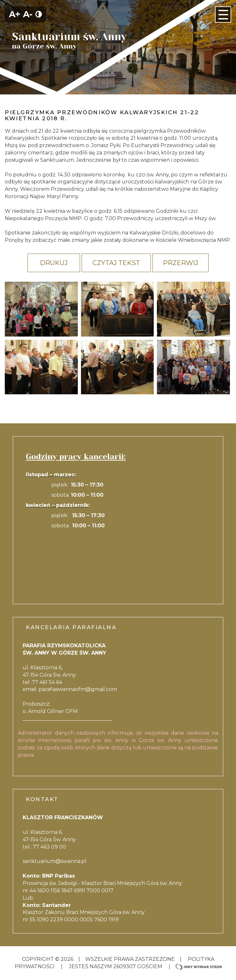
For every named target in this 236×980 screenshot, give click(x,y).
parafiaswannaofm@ (65, 689)
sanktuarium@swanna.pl (55, 861)
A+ (15, 14)
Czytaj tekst (116, 263)
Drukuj (54, 263)
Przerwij (181, 263)
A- (28, 14)
